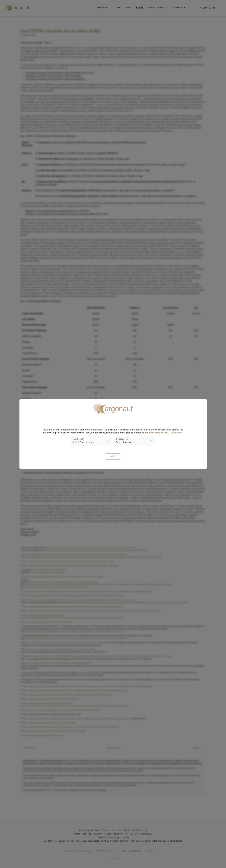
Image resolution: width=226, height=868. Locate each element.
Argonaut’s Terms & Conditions (165, 433)
